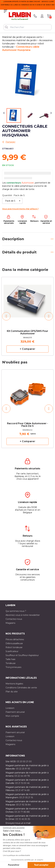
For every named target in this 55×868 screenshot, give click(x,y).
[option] (27, 316)
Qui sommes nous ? (16, 611)
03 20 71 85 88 (22, 812)
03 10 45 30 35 (23, 819)
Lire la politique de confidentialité (16, 855)
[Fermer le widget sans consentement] (14, 828)
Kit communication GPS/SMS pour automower (27, 332)
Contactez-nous (14, 619)
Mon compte (12, 716)
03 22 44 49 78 (22, 776)
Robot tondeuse (14, 647)
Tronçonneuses (13, 667)
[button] (6, 316)
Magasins (10, 623)
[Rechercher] (27, 27)
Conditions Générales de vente (21, 688)
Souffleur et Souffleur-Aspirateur (22, 655)
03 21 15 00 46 (22, 783)
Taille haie (10, 659)
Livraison (10, 708)
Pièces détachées (15, 639)
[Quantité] (12, 201)
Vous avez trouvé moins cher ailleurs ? (20, 209)
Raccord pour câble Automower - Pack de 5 (27, 425)
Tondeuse (11, 663)
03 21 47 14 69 (22, 790)
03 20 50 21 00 (24, 762)
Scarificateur (12, 651)
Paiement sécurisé (15, 712)
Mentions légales (14, 684)
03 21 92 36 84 (23, 805)
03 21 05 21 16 (26, 797)
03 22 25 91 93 (23, 769)
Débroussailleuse (14, 643)
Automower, (28, 183)
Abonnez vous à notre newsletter (23, 615)
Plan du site (12, 692)
